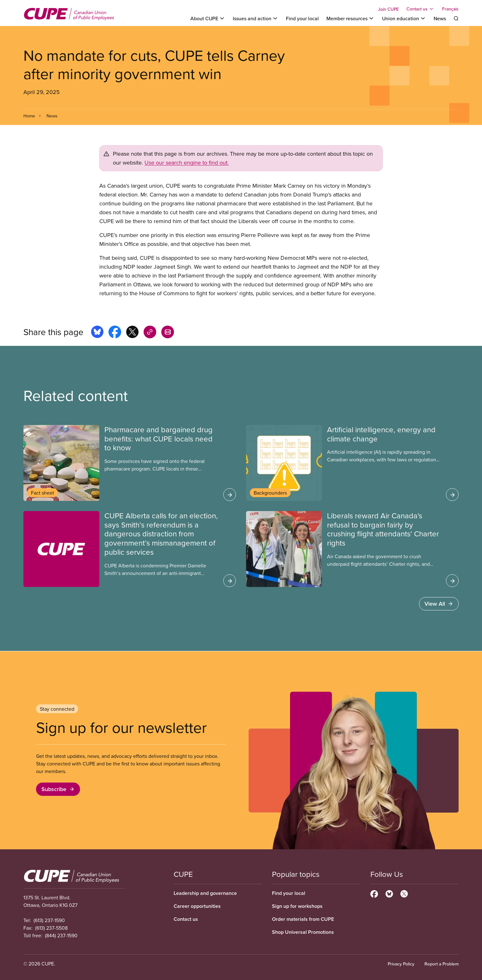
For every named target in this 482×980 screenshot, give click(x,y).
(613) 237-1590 (49, 920)
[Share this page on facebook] (115, 333)
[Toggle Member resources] (350, 18)
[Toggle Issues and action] (256, 18)
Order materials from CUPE (303, 919)
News (440, 18)
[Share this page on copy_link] (150, 333)
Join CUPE (388, 9)
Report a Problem (442, 964)
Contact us (186, 919)
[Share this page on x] (132, 333)
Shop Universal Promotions (303, 932)
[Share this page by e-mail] (168, 333)
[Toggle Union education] (404, 18)
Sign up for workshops (297, 906)
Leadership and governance (205, 893)
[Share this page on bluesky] (97, 333)
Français (450, 9)
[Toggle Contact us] (420, 9)
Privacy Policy (401, 964)
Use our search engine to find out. (187, 162)
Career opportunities (197, 906)
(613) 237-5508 (51, 928)
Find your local (302, 18)
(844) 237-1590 (61, 935)
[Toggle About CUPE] (208, 18)
